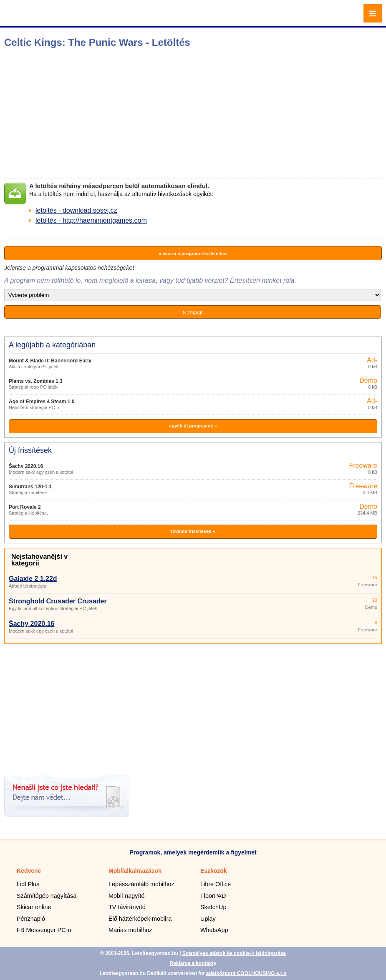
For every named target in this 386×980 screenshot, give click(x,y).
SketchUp (213, 907)
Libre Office (216, 884)
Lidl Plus (28, 884)
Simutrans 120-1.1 (30, 487)
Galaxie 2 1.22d (33, 579)
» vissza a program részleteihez (193, 254)
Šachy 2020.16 (26, 466)
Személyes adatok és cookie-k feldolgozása (234, 953)
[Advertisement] (132, 113)
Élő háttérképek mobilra (140, 919)
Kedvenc (29, 871)
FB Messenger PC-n (44, 930)
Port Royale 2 (25, 507)
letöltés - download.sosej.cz (76, 210)
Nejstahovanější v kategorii (39, 560)
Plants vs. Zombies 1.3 (36, 381)
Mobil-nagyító (126, 896)
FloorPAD (213, 896)
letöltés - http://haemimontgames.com (91, 220)
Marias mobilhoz (130, 930)
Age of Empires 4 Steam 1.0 (42, 402)
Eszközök (214, 871)
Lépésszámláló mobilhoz (141, 884)
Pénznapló (31, 919)
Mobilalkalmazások (135, 871)
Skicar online (34, 907)
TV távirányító (127, 907)
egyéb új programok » (193, 426)
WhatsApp (214, 930)
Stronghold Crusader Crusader (58, 601)
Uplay (208, 919)
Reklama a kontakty (193, 963)
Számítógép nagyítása (47, 896)
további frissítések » (193, 531)
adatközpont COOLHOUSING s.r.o (246, 973)
